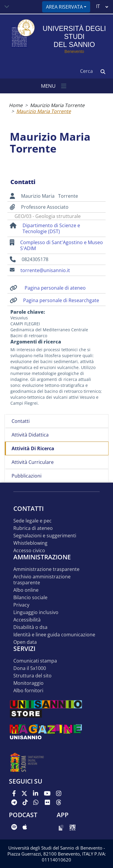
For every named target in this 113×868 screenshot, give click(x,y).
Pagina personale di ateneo (55, 288)
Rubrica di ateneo (33, 528)
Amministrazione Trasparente (46, 569)
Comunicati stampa (35, 661)
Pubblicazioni (27, 476)
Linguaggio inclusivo (36, 612)
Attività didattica (30, 435)
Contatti (21, 421)
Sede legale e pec (32, 521)
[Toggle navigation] (7, 7)
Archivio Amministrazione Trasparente (42, 580)
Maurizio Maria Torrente (57, 105)
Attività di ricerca (33, 448)
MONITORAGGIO (28, 683)
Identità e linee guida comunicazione (54, 635)
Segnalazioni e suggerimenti (45, 536)
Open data (25, 642)
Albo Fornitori (28, 691)
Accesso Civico (29, 551)
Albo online (26, 590)
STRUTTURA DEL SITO (32, 676)
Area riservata (64, 7)
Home (16, 105)
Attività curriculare (33, 462)
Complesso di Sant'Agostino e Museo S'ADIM (62, 245)
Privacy (21, 605)
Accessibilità (27, 620)
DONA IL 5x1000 (30, 668)
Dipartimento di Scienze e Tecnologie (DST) (51, 228)
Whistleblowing (30, 543)
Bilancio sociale (30, 598)
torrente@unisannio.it (45, 270)
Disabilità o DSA (30, 627)
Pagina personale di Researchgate (61, 300)
